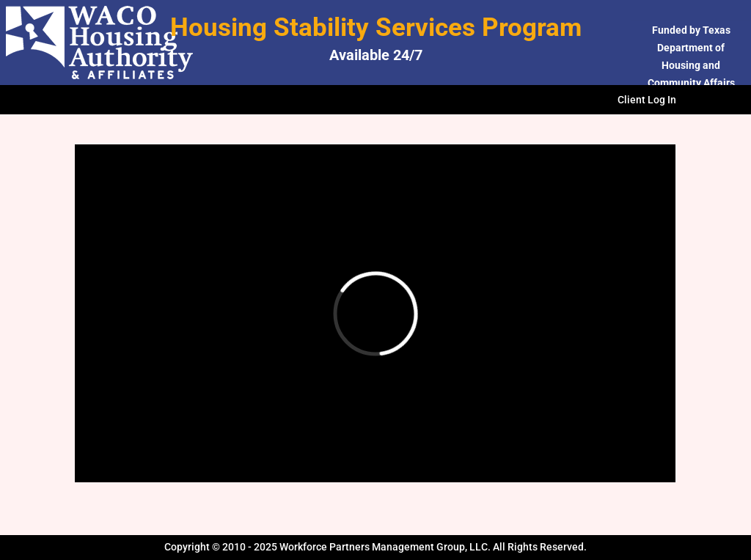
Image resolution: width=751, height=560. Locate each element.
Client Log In (647, 100)
